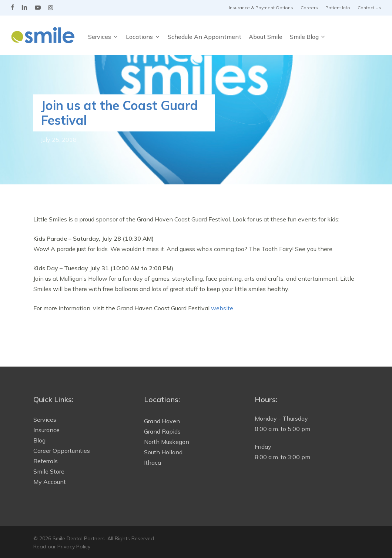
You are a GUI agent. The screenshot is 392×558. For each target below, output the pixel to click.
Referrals (46, 461)
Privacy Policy (74, 547)
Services (45, 420)
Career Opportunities (62, 451)
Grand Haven (162, 421)
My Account (50, 482)
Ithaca (153, 462)
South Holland (163, 452)
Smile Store (49, 471)
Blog (39, 440)
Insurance (46, 430)
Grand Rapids (162, 431)
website (222, 308)
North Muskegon (167, 442)
